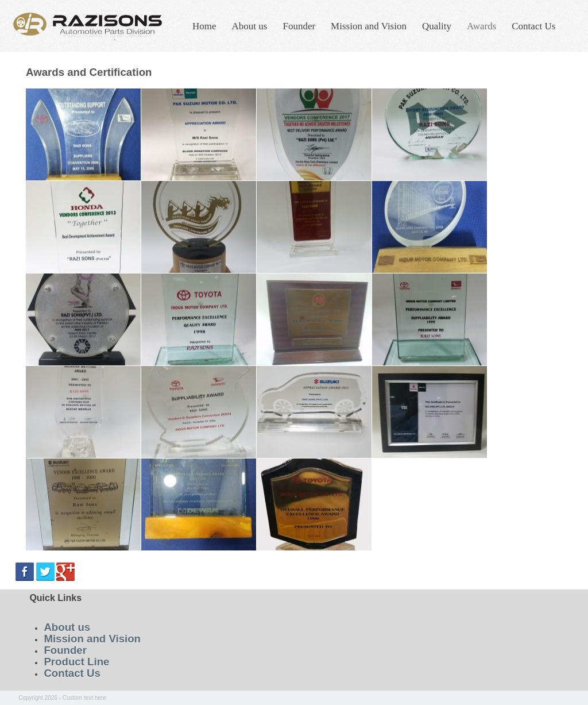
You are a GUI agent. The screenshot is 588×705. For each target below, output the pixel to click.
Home (204, 26)
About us (250, 26)
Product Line (76, 662)
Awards (481, 26)
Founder (299, 26)
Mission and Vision (369, 26)
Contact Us (533, 26)
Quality (437, 26)
